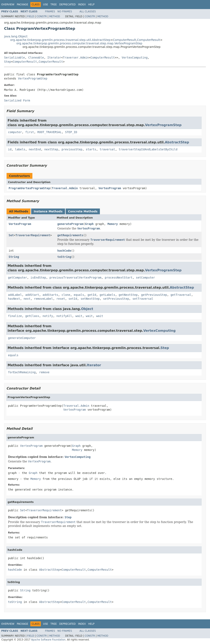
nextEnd (35, 149)
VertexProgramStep (33, 78)
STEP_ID (71, 132)
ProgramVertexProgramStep (29, 188)
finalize (15, 316)
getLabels (107, 295)
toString (64, 257)
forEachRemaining (22, 372)
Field (31, 16)
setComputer (146, 278)
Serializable (14, 58)
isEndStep (38, 278)
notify (48, 316)
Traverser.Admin (76, 58)
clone (66, 295)
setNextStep (90, 299)
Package (22, 5)
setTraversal (143, 299)
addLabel (15, 295)
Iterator (54, 58)
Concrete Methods (83, 211)
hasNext (14, 299)
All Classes (88, 12)
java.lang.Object (16, 36)
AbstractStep (177, 142)
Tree (54, 5)
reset (61, 299)
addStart (32, 295)
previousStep (72, 149)
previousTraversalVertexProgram (75, 278)
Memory (113, 224)
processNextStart (119, 278)
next (27, 299)
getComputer (18, 278)
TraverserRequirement (33, 235)
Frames (50, 12)
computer (15, 132)
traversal (107, 149)
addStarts (50, 295)
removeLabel (43, 299)
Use (46, 5)
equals (79, 295)
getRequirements (70, 235)
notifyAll (64, 316)
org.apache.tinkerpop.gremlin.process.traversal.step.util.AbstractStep (60, 40)
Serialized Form (17, 100)
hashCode (64, 251)
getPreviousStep (154, 295)
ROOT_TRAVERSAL (49, 132)
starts (91, 149)
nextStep (51, 149)
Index (82, 5)
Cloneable (36, 58)
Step (8, 62)
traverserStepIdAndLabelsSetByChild (148, 149)
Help (91, 5)
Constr (42, 16)
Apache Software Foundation (48, 640)
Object (87, 309)
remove (44, 372)
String (14, 257)
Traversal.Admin (65, 188)
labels (20, 149)
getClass (32, 316)
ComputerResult (124, 40)
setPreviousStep (116, 299)
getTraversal (181, 295)
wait (79, 316)
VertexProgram (110, 188)
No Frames (65, 12)
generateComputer (22, 338)
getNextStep (128, 295)
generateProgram (70, 224)
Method (55, 16)
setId (73, 299)
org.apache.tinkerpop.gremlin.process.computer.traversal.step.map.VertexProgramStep (79, 43)
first (30, 132)
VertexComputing (135, 58)
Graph (89, 224)
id (10, 149)
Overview (8, 5)
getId (92, 295)
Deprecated (67, 5)
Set (11, 235)
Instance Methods (48, 211)
